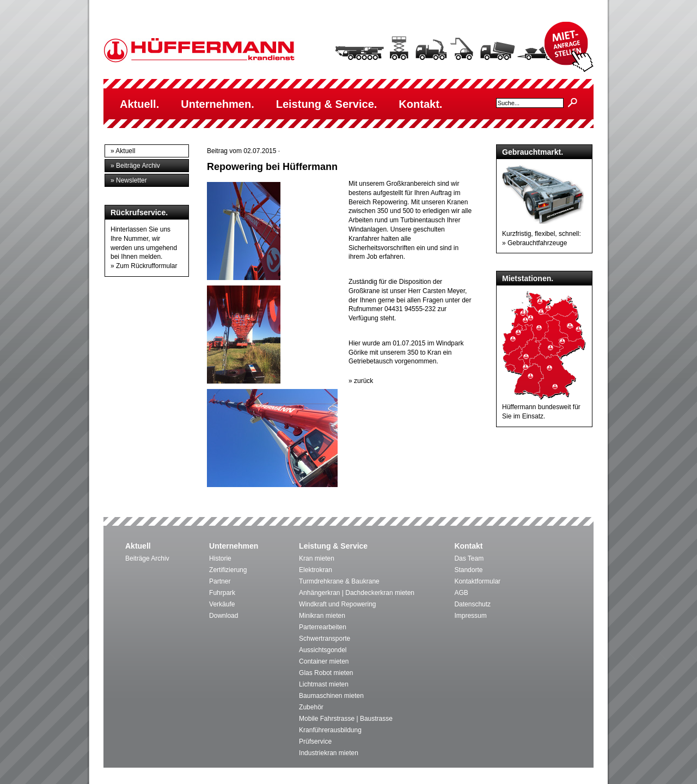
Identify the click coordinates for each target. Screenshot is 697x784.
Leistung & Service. (327, 104)
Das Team (469, 558)
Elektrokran (316, 570)
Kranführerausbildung (330, 730)
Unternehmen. (217, 104)
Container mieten (324, 661)
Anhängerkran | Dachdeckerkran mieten (357, 593)
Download (224, 616)
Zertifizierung (228, 570)
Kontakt (468, 546)
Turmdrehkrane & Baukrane (339, 581)
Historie (220, 558)
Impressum (470, 616)
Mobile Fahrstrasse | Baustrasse (346, 719)
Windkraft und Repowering (337, 604)
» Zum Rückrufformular (144, 266)
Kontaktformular (477, 581)
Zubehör (311, 707)
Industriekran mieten (329, 753)
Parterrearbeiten (323, 627)
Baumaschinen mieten (331, 696)
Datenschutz (472, 604)
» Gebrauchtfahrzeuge (534, 243)
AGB (461, 593)
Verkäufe (222, 604)
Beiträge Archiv (147, 558)
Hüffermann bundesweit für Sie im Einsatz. (544, 407)
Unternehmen (234, 546)
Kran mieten (317, 558)
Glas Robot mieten (326, 673)
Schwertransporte (325, 639)
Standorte (468, 570)
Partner (220, 581)
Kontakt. (420, 104)
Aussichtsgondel (323, 650)
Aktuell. (139, 104)
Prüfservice (315, 742)
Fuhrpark (222, 593)
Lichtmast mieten (324, 684)
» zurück (361, 381)
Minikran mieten (322, 616)
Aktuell (138, 546)
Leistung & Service (333, 546)
